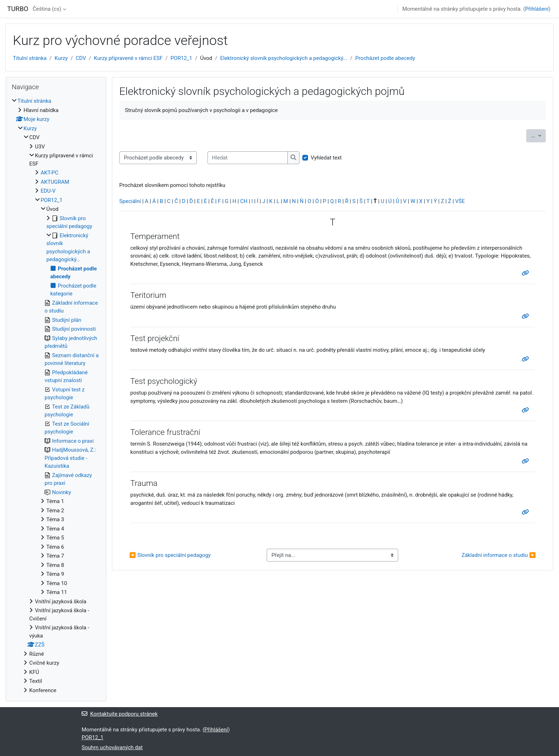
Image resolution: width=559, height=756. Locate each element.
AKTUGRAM (55, 182)
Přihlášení (537, 9)
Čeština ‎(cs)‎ (47, 9)
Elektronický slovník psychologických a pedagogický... (284, 58)
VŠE (460, 201)
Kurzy (61, 58)
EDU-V (48, 191)
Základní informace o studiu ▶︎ (499, 555)
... (538, 135)
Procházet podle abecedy (385, 58)
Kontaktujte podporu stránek (120, 714)
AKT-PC (50, 173)
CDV (81, 58)
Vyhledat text (326, 158)
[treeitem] (56, 396)
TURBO (18, 9)
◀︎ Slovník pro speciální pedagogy (170, 555)
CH (244, 201)
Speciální (130, 201)
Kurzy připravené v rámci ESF (128, 58)
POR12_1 (181, 58)
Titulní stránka (30, 58)
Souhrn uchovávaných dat (112, 747)
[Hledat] (248, 158)
